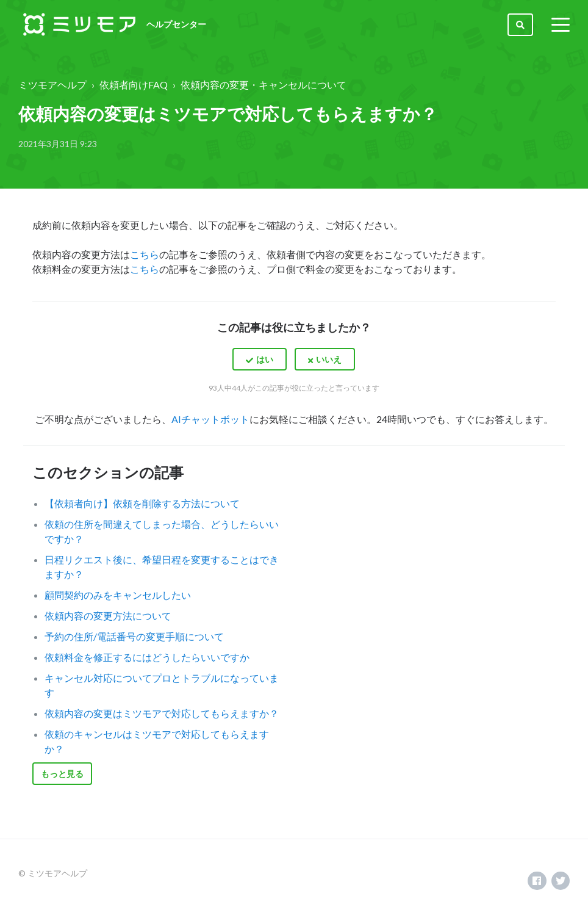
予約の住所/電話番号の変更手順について (134, 636)
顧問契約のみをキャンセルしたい (118, 595)
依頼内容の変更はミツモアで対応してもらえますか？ (162, 713)
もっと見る (62, 774)
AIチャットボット (210, 419)
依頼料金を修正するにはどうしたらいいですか (147, 657)
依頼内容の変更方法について (108, 616)
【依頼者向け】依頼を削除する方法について (142, 503)
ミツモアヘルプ (52, 85)
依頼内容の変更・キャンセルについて (264, 85)
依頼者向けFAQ (134, 85)
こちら (145, 254)
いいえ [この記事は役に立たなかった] (329, 359)
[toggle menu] (561, 24)
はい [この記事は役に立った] (265, 359)
